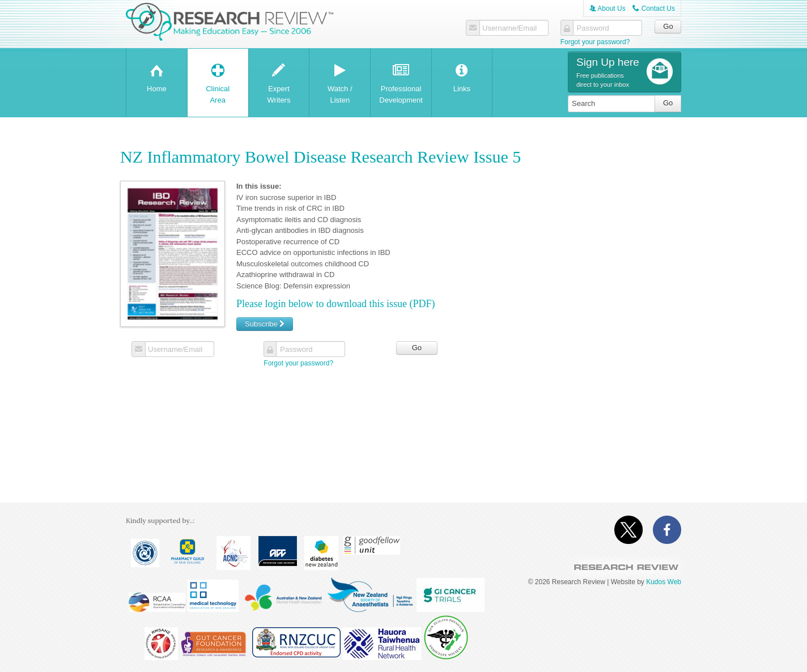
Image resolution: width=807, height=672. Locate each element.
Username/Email (509, 28)
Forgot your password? (595, 42)
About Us (608, 8)
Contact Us (654, 8)
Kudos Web (664, 582)
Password (593, 28)
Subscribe (265, 324)
